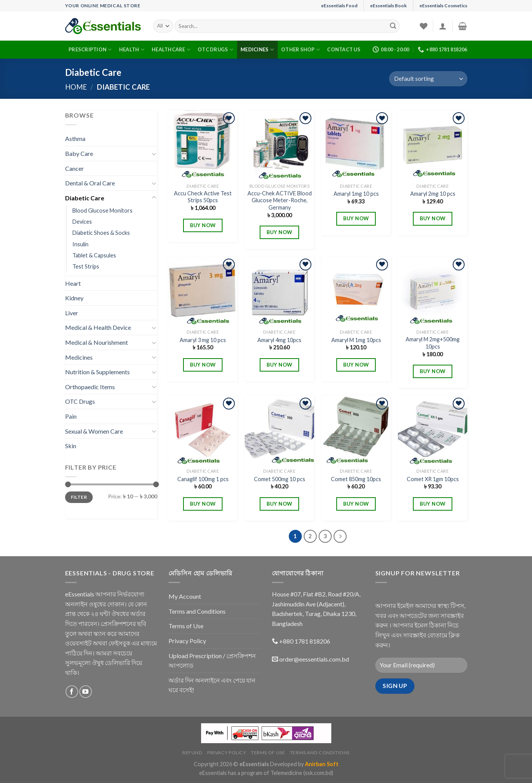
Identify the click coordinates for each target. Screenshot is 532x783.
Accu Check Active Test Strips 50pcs (203, 197)
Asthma (75, 138)
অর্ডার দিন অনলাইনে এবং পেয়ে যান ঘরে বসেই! (212, 685)
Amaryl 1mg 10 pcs (356, 194)
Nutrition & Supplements (97, 372)
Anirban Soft (322, 764)
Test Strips (86, 266)
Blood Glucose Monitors (102, 210)
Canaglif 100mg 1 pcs (203, 479)
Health (132, 50)
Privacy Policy (187, 641)
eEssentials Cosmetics (443, 6)
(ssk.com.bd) (318, 773)
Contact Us (344, 49)
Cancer (74, 168)
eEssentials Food (339, 6)
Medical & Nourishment (97, 342)
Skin (71, 446)
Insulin (80, 244)
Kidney (74, 298)
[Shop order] (428, 79)
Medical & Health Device (98, 327)
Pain (71, 416)
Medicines (257, 50)
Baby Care (79, 153)
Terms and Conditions (197, 611)
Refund (192, 753)
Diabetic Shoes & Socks (101, 233)
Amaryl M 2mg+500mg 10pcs (433, 343)
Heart (73, 283)
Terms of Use (186, 626)
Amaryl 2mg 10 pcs (433, 194)
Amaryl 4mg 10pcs (279, 340)
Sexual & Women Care (94, 431)
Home (76, 87)
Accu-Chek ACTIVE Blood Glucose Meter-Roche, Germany (280, 200)
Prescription (90, 50)
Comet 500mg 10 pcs (280, 479)
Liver (72, 313)
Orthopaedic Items (90, 387)
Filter (79, 497)
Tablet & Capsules (94, 255)
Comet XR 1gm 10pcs (433, 479)
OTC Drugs (215, 50)
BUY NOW (203, 225)
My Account (185, 596)
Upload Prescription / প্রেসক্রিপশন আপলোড (212, 661)
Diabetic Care (85, 198)
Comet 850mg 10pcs (356, 479)
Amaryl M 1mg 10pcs (356, 340)
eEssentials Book (388, 6)
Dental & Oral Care (90, 183)
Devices (82, 222)
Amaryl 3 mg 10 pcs (203, 340)
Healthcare (171, 50)
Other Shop (300, 50)
